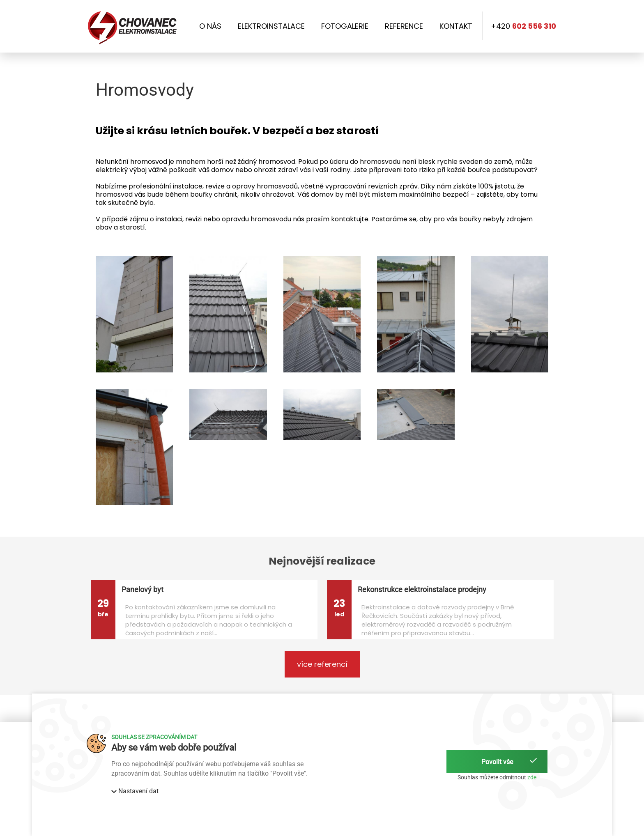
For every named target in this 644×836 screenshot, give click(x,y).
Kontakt (456, 26)
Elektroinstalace (271, 26)
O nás (210, 26)
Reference (404, 26)
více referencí (322, 664)
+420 (523, 26)
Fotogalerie (345, 26)
